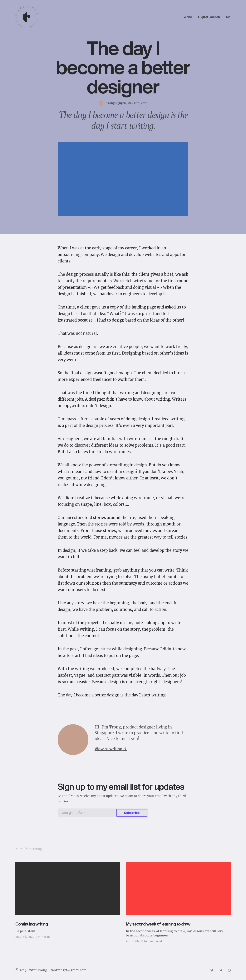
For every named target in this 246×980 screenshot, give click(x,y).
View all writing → (111, 749)
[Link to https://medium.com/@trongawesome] (221, 970)
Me (228, 17)
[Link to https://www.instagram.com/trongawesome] (229, 970)
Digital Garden (209, 17)
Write (188, 17)
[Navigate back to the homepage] (27, 17)
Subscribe (132, 813)
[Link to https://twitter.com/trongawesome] (212, 970)
